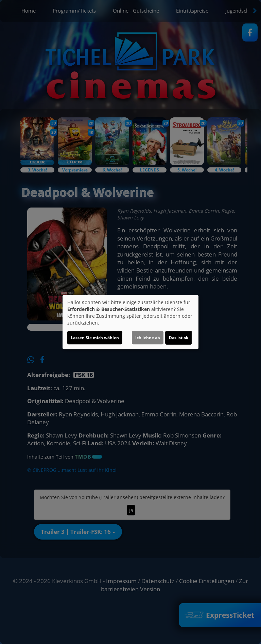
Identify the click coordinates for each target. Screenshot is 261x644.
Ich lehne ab (148, 338)
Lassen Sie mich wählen (95, 338)
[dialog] (130, 322)
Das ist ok (179, 338)
